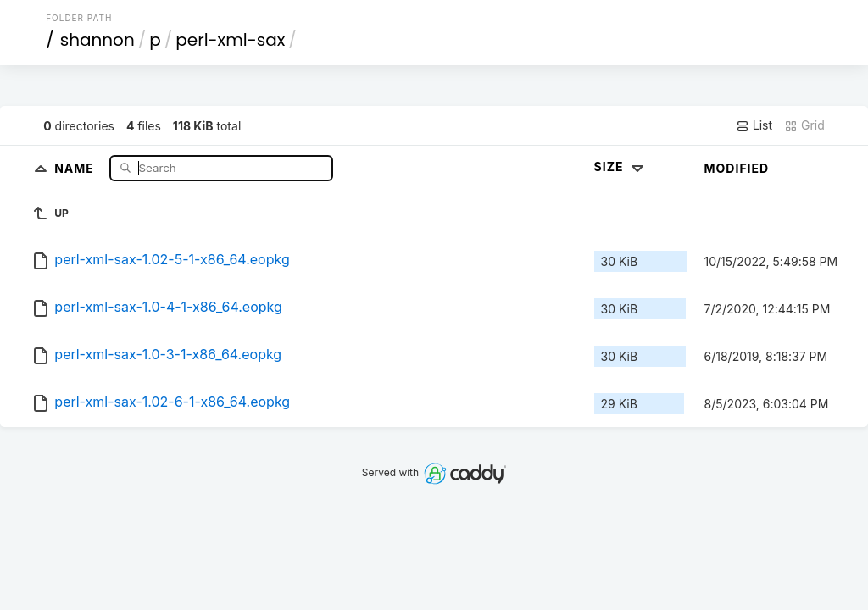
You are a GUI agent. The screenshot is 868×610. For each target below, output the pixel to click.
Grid (804, 125)
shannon (97, 40)
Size (621, 166)
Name (76, 167)
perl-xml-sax (230, 40)
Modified (737, 168)
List (754, 125)
